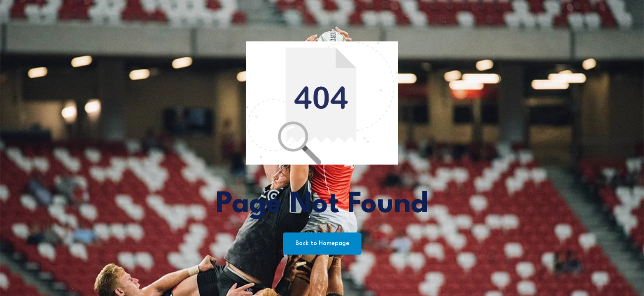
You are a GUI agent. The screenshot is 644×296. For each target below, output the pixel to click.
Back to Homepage (322, 244)
